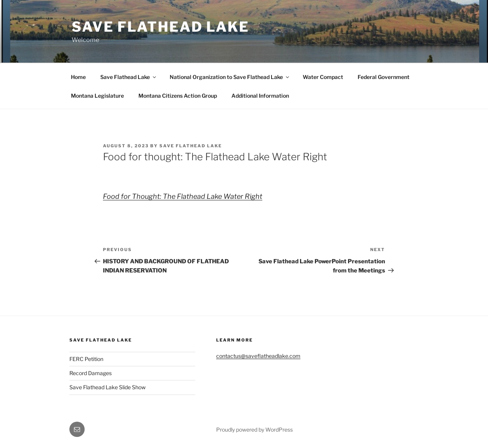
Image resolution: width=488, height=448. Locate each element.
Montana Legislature (97, 96)
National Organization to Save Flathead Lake (230, 77)
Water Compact (323, 77)
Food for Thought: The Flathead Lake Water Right (183, 196)
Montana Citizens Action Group (178, 96)
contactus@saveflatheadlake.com (258, 356)
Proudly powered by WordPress (254, 429)
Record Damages (91, 373)
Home (78, 77)
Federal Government (384, 77)
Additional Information (260, 96)
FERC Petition (86, 359)
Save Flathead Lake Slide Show (108, 387)
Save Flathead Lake (161, 27)
